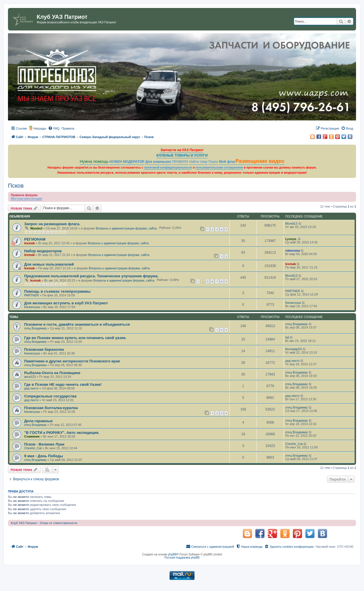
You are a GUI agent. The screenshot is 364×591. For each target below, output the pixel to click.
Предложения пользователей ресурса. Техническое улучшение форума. (91, 276)
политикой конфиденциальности (168, 168)
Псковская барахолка (44, 349)
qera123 (30, 377)
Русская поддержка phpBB (182, 558)
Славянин (32, 436)
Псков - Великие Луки (44, 444)
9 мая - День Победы (44, 456)
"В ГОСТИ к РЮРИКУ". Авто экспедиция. (62, 433)
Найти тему (198, 162)
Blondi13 (291, 223)
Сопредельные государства (50, 396)
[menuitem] (54, 128)
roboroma (292, 251)
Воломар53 (293, 349)
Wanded (36, 228)
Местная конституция (26, 198)
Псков (16, 186)
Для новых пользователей (49, 264)
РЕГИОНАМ (35, 239)
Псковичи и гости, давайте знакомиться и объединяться (77, 324)
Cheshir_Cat (33, 448)
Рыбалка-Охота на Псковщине (52, 373)
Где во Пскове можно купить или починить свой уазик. (75, 338)
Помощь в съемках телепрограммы (57, 291)
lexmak (29, 243)
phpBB (172, 554)
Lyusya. (291, 239)
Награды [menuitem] (40, 128)
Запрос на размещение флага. (52, 224)
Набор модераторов (43, 251)
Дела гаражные (38, 421)
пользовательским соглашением (219, 168)
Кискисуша (32, 307)
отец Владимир (35, 328)
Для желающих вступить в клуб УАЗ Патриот (66, 303)
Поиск (213, 162)
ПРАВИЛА (180, 162)
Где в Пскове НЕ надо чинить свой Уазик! (63, 384)
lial (287, 337)
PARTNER (32, 295)
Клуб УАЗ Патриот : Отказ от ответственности (44, 523)
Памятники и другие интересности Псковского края (72, 361)
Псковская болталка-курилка (51, 408)
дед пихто (292, 361)
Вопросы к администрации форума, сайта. (127, 228)
